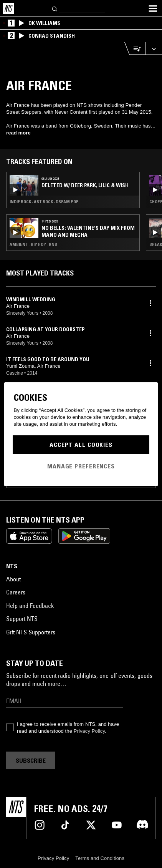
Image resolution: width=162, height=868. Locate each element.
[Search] (55, 8)
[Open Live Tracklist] (135, 49)
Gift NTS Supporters (31, 632)
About (13, 579)
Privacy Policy (89, 731)
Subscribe (31, 760)
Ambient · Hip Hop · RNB (33, 244)
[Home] (8, 8)
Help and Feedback (30, 606)
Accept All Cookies (81, 445)
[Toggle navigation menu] (153, 8)
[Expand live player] (154, 49)
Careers (16, 592)
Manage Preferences (81, 466)
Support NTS (22, 619)
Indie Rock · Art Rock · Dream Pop (44, 202)
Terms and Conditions (100, 858)
